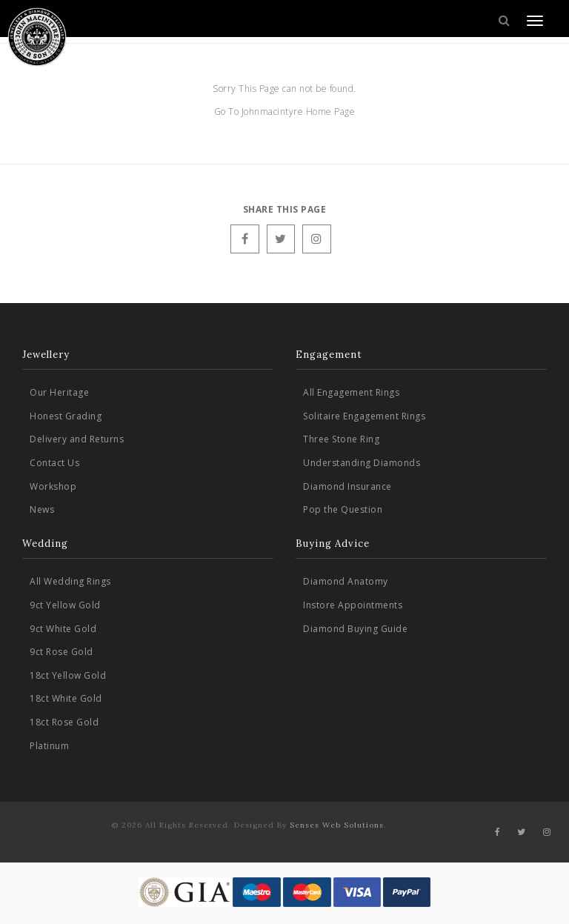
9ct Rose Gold (61, 652)
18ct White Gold (66, 698)
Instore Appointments (353, 605)
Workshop (53, 486)
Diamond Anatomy (346, 581)
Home (320, 112)
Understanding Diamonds (362, 463)
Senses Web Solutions (337, 825)
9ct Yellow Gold (65, 605)
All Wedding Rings (70, 581)
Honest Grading (66, 416)
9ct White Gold (63, 629)
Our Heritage (59, 392)
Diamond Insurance (347, 486)
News (42, 509)
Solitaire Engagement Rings (364, 416)
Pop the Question (343, 509)
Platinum (49, 746)
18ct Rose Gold (64, 722)
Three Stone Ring (341, 439)
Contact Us (54, 463)
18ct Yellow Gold (68, 675)
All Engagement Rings (351, 392)
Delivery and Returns (77, 439)
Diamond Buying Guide (355, 629)
